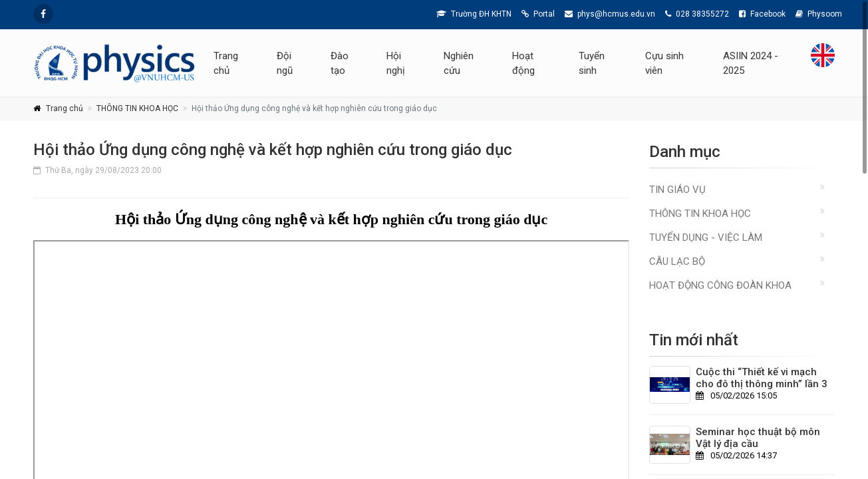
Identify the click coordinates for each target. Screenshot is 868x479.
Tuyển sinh (592, 63)
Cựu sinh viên (664, 63)
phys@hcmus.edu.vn (610, 14)
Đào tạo (340, 63)
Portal (538, 14)
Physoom (819, 14)
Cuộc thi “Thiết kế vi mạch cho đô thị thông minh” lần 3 (762, 378)
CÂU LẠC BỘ (677, 261)
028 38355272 (697, 14)
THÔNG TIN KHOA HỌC (137, 108)
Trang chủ (226, 63)
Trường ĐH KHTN (474, 14)
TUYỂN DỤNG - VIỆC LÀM (706, 238)
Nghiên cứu (459, 63)
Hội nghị (396, 63)
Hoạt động (523, 63)
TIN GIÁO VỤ (677, 190)
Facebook (762, 14)
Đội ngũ (285, 63)
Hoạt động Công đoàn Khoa (720, 285)
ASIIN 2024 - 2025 (751, 63)
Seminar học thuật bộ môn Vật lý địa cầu (758, 438)
